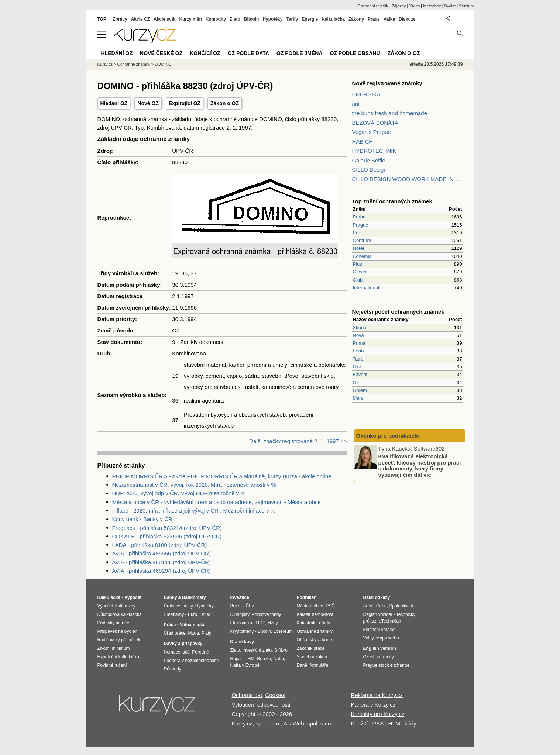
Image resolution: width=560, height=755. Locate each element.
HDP (261, 623)
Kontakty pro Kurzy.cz (377, 714)
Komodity (216, 19)
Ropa (236, 659)
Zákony (356, 19)
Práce (374, 19)
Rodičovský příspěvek (119, 640)
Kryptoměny (242, 631)
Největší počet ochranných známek (398, 312)
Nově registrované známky (387, 83)
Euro (193, 614)
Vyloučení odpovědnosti (261, 705)
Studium (466, 6)
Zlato (235, 19)
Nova (358, 335)
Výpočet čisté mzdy (116, 606)
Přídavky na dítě (114, 623)
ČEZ (250, 606)
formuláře (319, 665)
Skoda (360, 327)
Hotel (358, 248)
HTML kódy (402, 723)
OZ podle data (248, 53)
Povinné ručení (112, 665)
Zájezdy (399, 6)
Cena (382, 606)
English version (380, 648)
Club (358, 280)
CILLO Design (370, 170)
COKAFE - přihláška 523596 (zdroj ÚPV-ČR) (167, 536)
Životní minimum (114, 648)
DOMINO (163, 64)
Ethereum (283, 631)
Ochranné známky (133, 64)
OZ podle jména (299, 53)
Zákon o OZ (225, 103)
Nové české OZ (161, 53)
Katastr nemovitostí (316, 614)
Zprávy (120, 19)
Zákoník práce (311, 648)
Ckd (357, 367)
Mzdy (273, 623)
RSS (378, 723)
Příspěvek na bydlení (118, 631)
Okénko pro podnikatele (388, 436)
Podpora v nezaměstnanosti (191, 661)
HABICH (363, 142)
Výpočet (133, 597)
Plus (358, 264)
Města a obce (310, 606)
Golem (360, 390)
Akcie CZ (140, 19)
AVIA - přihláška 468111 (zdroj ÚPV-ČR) (162, 562)
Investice (240, 597)
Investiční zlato (257, 650)
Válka (389, 19)
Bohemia (362, 256)
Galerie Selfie (369, 160)
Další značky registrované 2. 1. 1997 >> (298, 441)
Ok (356, 382)
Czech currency (379, 657)
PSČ (330, 606)
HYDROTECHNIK (374, 151)
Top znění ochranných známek (392, 201)
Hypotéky (272, 19)
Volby (368, 638)
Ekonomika (241, 623)
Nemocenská (177, 652)
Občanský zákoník (315, 640)
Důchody (173, 669)
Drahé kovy (242, 642)
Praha (359, 217)
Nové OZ (148, 103)
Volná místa (192, 625)
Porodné (200, 652)
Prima (359, 343)
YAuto (414, 6)
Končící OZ (205, 53)
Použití (359, 723)
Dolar (205, 614)
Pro (357, 233)
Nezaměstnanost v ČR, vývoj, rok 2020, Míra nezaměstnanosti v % (194, 485)
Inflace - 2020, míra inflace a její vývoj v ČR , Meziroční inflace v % (194, 511)
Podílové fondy (266, 614)
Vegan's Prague (372, 132)
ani (356, 104)
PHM (250, 659)
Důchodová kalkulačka (120, 614)
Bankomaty (194, 597)
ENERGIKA (367, 94)
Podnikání (307, 597)
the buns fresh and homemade (390, 113)
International (366, 288)
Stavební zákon (312, 657)
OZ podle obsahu (355, 53)
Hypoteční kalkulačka (118, 657)
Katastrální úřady (314, 623)
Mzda (194, 633)
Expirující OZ (185, 103)
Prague (361, 225)
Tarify (292, 19)
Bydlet (450, 6)
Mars (358, 398)
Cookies (275, 695)
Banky (171, 597)
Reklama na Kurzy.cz (377, 695)
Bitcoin (252, 19)
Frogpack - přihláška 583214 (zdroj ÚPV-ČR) (167, 528)
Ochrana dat (247, 695)
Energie (310, 19)
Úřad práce (175, 633)
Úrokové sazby (178, 606)
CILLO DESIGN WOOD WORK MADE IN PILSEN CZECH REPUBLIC (408, 179)
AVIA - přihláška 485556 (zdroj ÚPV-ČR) (162, 553)
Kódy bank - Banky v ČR (142, 519)
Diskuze (407, 19)
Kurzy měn (190, 19)
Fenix (359, 351)
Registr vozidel (378, 614)
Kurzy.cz (105, 64)
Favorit (360, 374)
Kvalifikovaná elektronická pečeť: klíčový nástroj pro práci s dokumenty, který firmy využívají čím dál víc (420, 466)
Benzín (264, 659)
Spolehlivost (401, 606)
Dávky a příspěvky (183, 644)
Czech (360, 272)
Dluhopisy (240, 614)
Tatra (358, 359)
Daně (302, 665)
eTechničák (390, 621)
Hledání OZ (114, 103)
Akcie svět (164, 19)
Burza (236, 606)
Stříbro (281, 650)
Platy (207, 633)
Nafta (279, 659)
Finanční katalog (379, 630)
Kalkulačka (333, 19)
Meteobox (432, 6)
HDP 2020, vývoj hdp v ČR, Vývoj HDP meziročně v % (179, 493)
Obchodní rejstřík (373, 6)
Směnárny (174, 614)
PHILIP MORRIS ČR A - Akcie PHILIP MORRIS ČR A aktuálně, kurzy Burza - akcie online (222, 476)
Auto (368, 606)
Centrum (362, 240)
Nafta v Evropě (245, 665)
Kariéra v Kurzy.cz (373, 705)
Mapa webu (388, 638)
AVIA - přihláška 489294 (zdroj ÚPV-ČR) (162, 571)
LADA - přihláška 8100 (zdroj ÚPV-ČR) (160, 545)
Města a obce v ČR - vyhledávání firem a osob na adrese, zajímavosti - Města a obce (217, 502)
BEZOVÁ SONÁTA (375, 123)
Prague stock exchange (386, 665)
